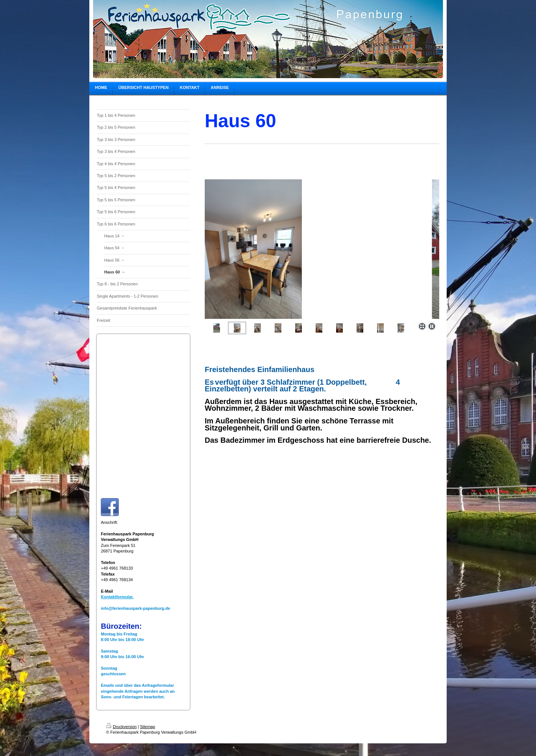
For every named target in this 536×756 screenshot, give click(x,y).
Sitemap (147, 727)
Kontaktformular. (117, 597)
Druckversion (121, 727)
